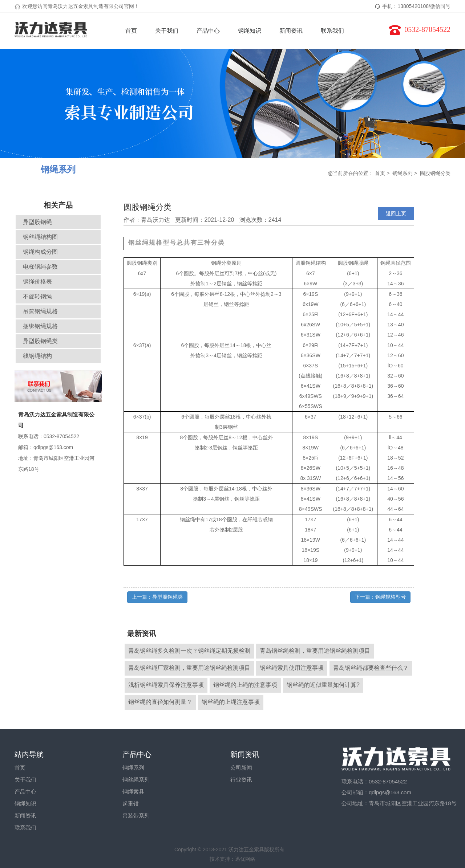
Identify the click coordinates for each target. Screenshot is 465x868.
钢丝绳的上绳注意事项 (231, 702)
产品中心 (208, 31)
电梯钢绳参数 (40, 267)
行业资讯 (241, 780)
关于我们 (167, 31)
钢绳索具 (133, 792)
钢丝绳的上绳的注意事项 (245, 685)
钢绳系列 (403, 173)
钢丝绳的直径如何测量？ (160, 702)
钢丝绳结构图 (40, 237)
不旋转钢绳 (37, 296)
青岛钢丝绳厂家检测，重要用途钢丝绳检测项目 (189, 668)
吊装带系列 (136, 816)
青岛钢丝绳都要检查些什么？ (371, 668)
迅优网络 (245, 859)
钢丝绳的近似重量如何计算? (323, 685)
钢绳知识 (250, 31)
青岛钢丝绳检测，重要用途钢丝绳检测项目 (315, 651)
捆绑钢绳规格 (40, 326)
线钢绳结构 (37, 356)
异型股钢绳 (37, 222)
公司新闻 (241, 768)
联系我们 (332, 31)
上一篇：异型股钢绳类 (157, 597)
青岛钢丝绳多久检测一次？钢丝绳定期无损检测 (189, 651)
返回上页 (396, 213)
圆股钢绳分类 (435, 173)
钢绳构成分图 (40, 252)
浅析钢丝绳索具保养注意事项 (166, 685)
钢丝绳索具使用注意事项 (292, 668)
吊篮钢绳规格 (40, 311)
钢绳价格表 (37, 282)
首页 (131, 31)
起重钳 (131, 804)
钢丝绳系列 (136, 780)
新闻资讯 (291, 31)
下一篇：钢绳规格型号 (380, 597)
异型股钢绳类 (40, 341)
